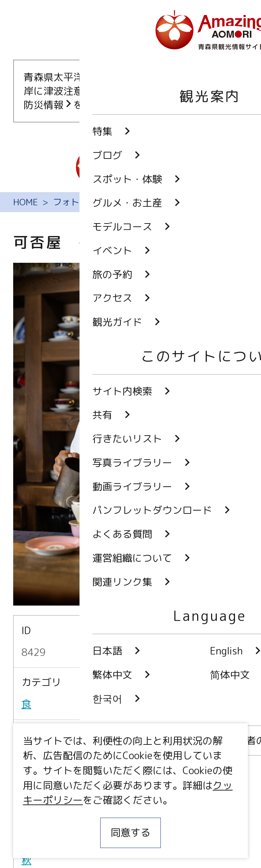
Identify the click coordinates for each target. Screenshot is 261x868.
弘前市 (36, 756)
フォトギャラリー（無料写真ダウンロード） (142, 202)
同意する (130, 832)
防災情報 (48, 105)
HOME (26, 202)
